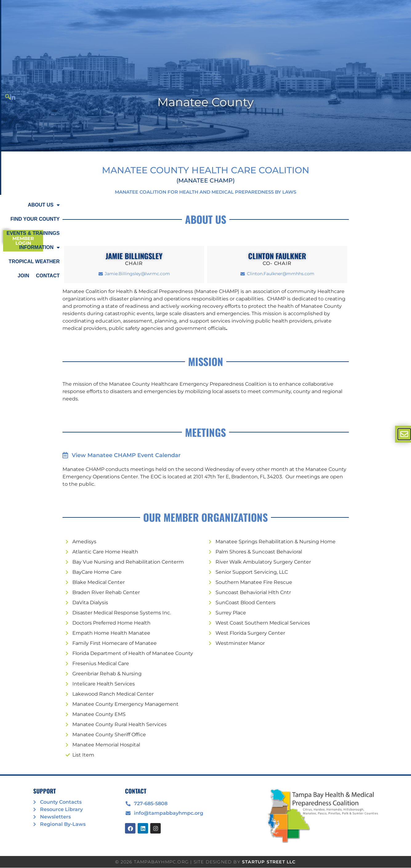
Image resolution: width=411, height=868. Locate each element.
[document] (205, 434)
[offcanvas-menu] (404, 434)
